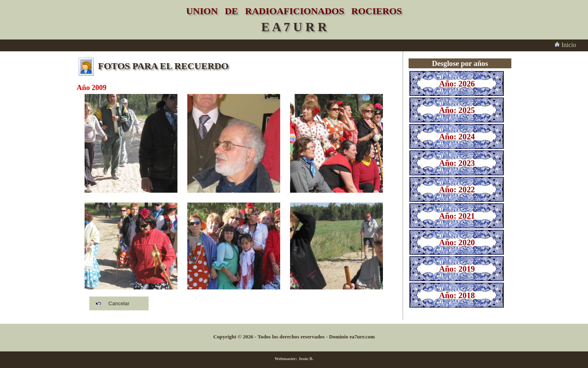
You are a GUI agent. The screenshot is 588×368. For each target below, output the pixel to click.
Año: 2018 (457, 295)
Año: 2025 (457, 110)
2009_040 (131, 252)
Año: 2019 (457, 269)
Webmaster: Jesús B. (294, 359)
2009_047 (234, 252)
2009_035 (131, 143)
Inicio (565, 45)
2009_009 (336, 252)
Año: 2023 (457, 163)
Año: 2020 (457, 242)
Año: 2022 (457, 189)
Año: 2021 (457, 216)
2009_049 (234, 143)
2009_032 (336, 143)
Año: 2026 (457, 84)
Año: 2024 (457, 136)
